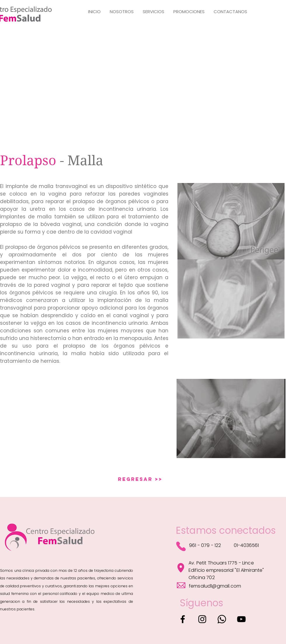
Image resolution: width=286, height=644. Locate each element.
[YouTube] (241, 619)
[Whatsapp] (222, 619)
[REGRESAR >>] (140, 479)
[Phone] (181, 546)
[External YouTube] (68, 418)
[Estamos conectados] (226, 531)
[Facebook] (183, 619)
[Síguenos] (202, 603)
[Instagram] (202, 619)
